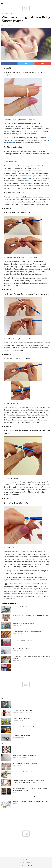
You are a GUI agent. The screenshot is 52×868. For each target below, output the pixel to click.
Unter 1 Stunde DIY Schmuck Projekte (25, 764)
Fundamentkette (42, 580)
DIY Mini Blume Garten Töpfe (22, 719)
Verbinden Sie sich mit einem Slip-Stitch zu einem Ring (30, 615)
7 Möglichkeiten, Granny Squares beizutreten (27, 632)
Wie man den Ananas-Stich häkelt (23, 623)
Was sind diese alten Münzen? (22, 772)
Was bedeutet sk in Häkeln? (22, 648)
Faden (16, 161)
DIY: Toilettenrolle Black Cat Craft (23, 710)
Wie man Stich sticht (19, 665)
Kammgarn (28, 178)
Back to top (26, 859)
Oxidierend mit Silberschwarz (22, 735)
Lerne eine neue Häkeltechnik (22, 640)
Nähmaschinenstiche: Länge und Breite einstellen (28, 702)
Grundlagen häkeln (7, 13)
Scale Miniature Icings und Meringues (24, 755)
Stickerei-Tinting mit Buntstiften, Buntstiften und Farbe (30, 802)
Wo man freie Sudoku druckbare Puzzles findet (28, 797)
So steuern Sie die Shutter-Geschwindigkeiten (27, 727)
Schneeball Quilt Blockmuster (22, 747)
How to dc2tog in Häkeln (21, 607)
